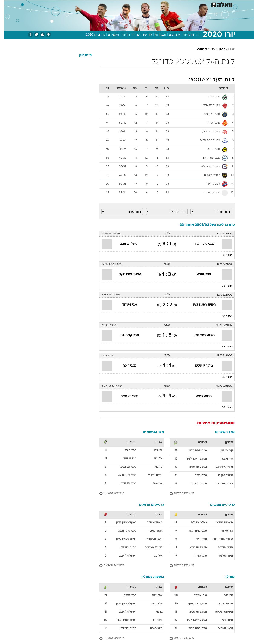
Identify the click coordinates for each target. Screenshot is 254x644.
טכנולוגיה (87, 4)
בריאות (115, 4)
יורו (228, 49)
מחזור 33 (223, 255)
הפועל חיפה (200, 396)
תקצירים (109, 35)
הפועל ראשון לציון (200, 305)
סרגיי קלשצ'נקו (220, 467)
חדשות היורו (186, 35)
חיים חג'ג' (224, 620)
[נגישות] (6, 4)
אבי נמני (154, 484)
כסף (138, 4)
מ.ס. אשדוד (126, 305)
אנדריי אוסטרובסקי (218, 539)
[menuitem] (200, 4)
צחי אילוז (153, 595)
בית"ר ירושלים (200, 366)
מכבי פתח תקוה (200, 244)
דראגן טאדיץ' (151, 475)
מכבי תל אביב (126, 396)
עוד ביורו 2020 (91, 35)
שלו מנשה (152, 604)
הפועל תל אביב (126, 244)
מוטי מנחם (152, 628)
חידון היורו (124, 35)
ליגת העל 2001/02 (207, 49)
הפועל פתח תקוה (126, 274)
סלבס (149, 4)
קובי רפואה (223, 451)
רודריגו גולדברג (221, 484)
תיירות (101, 4)
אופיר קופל (152, 531)
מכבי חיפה (126, 366)
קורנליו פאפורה (149, 548)
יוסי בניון (154, 450)
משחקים (170, 35)
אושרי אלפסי (222, 556)
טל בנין (154, 467)
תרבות (161, 4)
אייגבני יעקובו (221, 476)
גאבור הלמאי (221, 548)
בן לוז (155, 612)
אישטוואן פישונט (220, 612)
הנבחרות (156, 35)
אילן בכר (153, 556)
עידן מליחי (223, 531)
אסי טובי (224, 595)
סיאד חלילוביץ (150, 539)
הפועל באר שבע (200, 335)
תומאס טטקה (150, 523)
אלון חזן (154, 459)
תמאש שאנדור (221, 523)
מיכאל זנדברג (221, 604)
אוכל (127, 4)
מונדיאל (175, 4)
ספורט (189, 4)
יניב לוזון (154, 620)
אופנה (72, 4)
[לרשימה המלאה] (198, 494)
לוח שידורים (141, 35)
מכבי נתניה (200, 274)
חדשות (203, 4)
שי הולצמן (223, 459)
